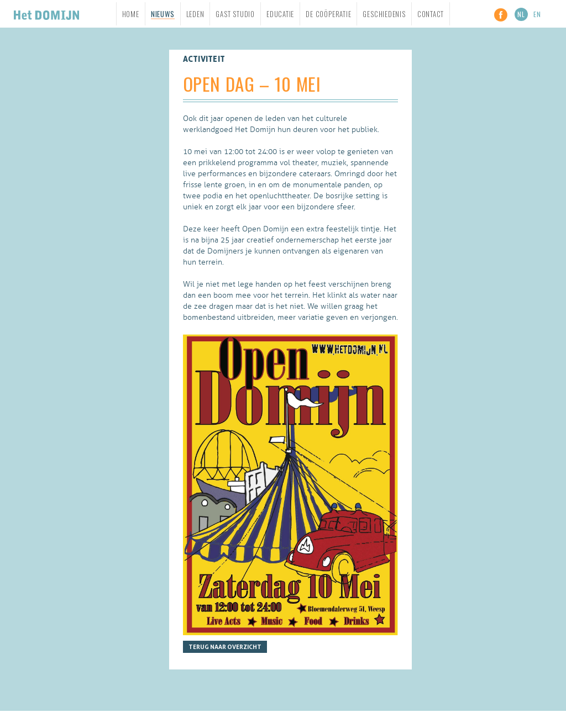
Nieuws (163, 14)
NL (521, 14)
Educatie (280, 14)
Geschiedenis (384, 14)
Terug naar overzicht (225, 647)
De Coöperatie (328, 14)
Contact (431, 14)
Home (131, 14)
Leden (195, 14)
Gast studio (235, 14)
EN (537, 14)
